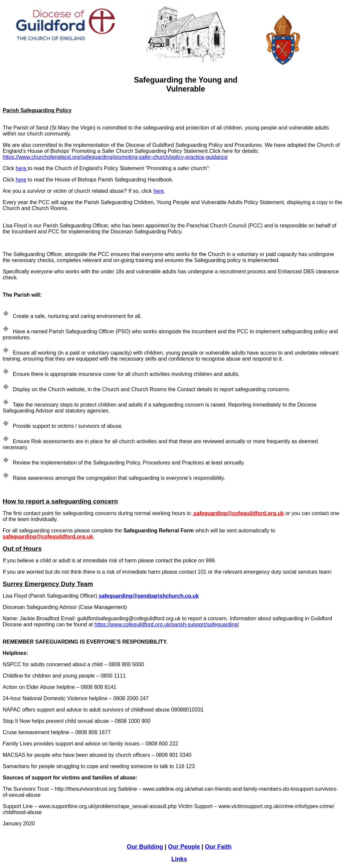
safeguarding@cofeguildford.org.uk (238, 513)
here (22, 168)
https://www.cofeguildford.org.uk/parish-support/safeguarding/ (167, 624)
